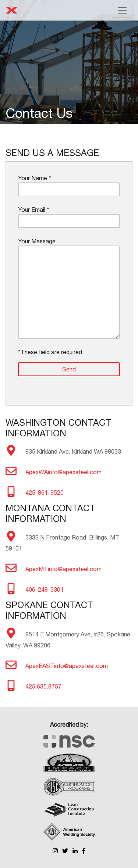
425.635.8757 (43, 686)
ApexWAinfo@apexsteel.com (63, 472)
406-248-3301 (45, 589)
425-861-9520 (45, 493)
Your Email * (69, 217)
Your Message (69, 288)
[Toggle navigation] (122, 10)
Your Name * (69, 186)
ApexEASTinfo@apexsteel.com (67, 666)
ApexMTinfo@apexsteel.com (63, 569)
